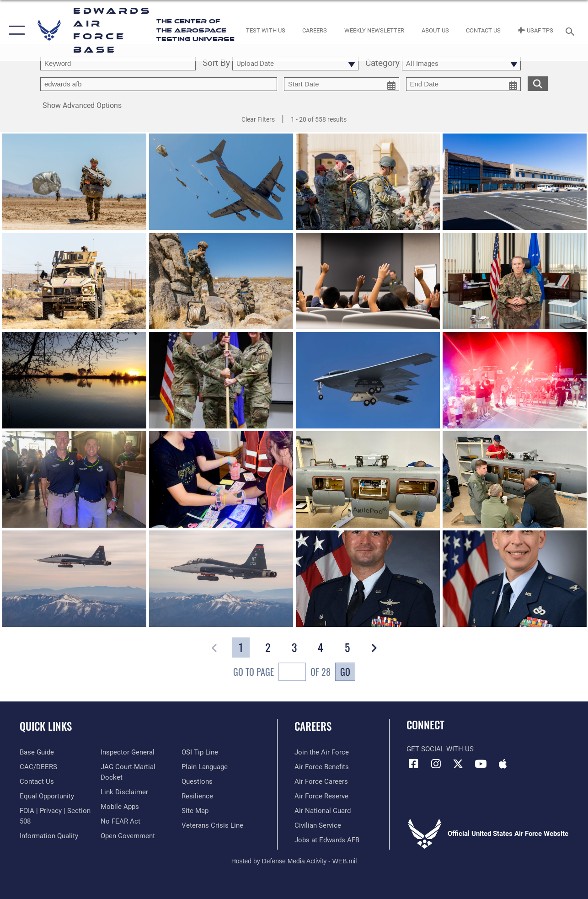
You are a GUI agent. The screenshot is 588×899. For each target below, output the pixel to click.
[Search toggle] (572, 30)
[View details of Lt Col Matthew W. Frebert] (368, 580)
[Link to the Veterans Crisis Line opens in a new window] (212, 825)
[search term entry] (118, 64)
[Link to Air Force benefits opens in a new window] (322, 767)
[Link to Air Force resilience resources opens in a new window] (197, 796)
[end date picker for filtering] (464, 84)
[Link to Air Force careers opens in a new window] (321, 781)
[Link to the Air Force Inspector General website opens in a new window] (128, 752)
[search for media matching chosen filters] (538, 83)
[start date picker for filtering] (342, 84)
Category (382, 64)
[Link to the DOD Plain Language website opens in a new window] (205, 767)
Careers (313, 726)
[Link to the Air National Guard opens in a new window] (323, 811)
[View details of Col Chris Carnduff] (515, 580)
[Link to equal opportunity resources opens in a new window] (47, 796)
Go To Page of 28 (282, 673)
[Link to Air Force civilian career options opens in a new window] (318, 825)
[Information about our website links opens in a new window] (124, 792)
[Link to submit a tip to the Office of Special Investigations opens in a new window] (200, 752)
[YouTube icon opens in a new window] (481, 764)
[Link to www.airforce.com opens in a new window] (322, 752)
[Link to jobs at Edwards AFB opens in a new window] (327, 840)
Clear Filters (258, 119)
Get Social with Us (440, 749)
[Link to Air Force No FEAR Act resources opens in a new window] (120, 821)
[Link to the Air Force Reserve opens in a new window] (321, 796)
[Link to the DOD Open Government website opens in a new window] (128, 836)
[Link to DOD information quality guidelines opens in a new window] (49, 836)
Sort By (216, 64)
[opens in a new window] (37, 752)
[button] (15, 30)
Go (345, 672)
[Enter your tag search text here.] (159, 84)
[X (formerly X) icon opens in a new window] (458, 764)
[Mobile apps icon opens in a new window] (503, 764)
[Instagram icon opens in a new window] (436, 764)
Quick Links (46, 726)
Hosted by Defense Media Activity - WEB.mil (294, 861)
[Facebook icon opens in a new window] (413, 764)
